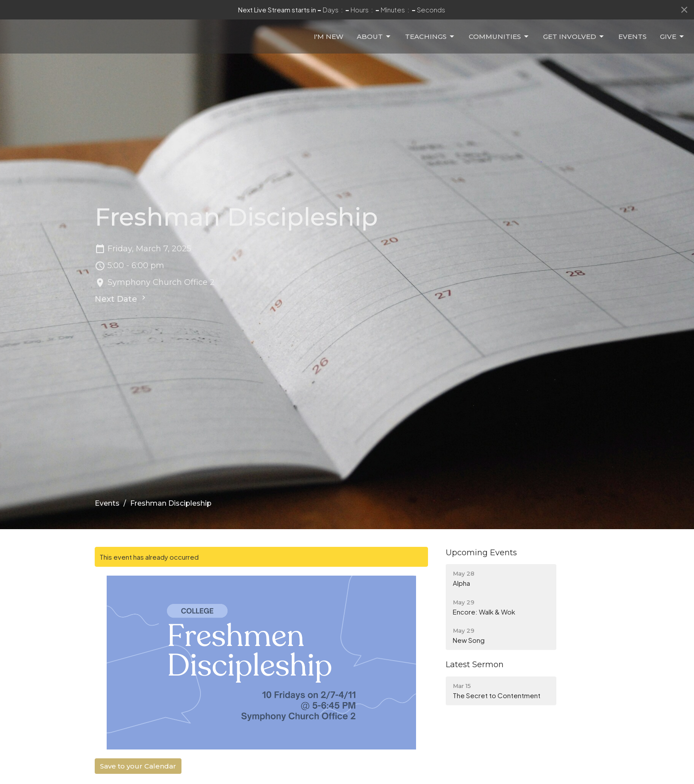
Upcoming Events (481, 553)
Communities (499, 44)
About (374, 44)
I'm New (329, 44)
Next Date (121, 299)
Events (632, 44)
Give (673, 44)
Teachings (430, 44)
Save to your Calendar (138, 766)
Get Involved (574, 44)
